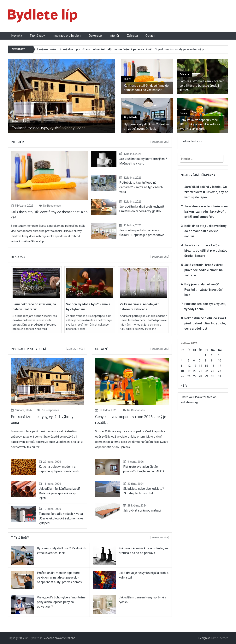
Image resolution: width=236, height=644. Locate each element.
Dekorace (95, 36)
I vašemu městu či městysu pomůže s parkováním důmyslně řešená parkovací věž (95, 49)
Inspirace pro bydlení (67, 36)
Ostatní (150, 36)
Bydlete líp (36, 638)
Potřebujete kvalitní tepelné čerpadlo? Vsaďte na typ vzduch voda (141, 187)
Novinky (17, 36)
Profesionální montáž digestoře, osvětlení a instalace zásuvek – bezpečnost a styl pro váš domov (59, 577)
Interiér (114, 36)
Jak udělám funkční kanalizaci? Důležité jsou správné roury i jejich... (60, 493)
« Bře (184, 386)
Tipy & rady (37, 36)
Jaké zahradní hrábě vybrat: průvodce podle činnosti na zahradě (204, 270)
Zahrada (132, 36)
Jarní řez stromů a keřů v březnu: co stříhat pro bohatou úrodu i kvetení (202, 86)
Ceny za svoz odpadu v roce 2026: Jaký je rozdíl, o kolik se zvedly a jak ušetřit (200, 124)
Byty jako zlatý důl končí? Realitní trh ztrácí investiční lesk (146, 126)
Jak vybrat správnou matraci (142, 510)
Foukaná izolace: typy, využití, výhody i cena (49, 128)
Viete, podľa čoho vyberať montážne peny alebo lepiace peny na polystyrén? (61, 602)
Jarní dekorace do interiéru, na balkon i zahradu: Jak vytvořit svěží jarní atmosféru (206, 212)
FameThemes (220, 638)
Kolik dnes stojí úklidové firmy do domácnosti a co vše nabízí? (146, 88)
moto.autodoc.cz (192, 141)
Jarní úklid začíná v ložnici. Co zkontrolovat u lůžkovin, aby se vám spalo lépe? (206, 192)
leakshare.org (189, 402)
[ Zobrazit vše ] (160, 142)
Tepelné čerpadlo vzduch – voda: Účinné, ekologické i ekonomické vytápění (61, 518)
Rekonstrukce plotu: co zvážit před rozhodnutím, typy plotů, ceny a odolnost (205, 323)
